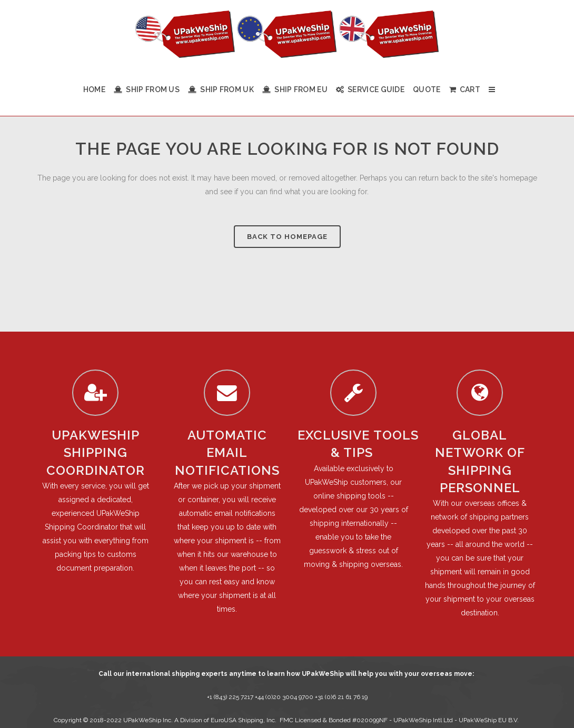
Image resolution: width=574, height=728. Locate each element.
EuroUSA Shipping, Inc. (244, 720)
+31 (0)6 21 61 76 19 (341, 697)
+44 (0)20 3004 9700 (285, 697)
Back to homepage (287, 237)
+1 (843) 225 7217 (230, 697)
